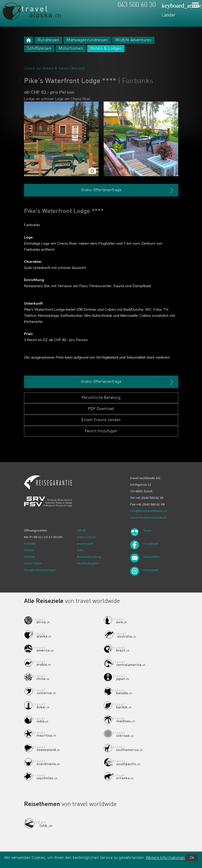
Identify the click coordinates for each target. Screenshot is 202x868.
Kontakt (30, 544)
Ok (192, 858)
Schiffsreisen (39, 48)
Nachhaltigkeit (88, 563)
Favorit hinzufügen (101, 431)
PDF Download (101, 409)
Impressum (85, 544)
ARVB (81, 530)
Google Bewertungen (40, 570)
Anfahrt (29, 557)
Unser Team (33, 563)
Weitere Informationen (165, 858)
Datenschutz (86, 537)
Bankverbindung (89, 557)
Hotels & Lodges (106, 48)
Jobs (81, 550)
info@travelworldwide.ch (149, 511)
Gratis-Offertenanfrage (128, 190)
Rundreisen (48, 40)
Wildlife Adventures (133, 40)
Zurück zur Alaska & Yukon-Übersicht (54, 68)
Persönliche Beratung (101, 398)
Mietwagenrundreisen (87, 40)
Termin (29, 550)
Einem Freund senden (101, 420)
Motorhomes (71, 48)
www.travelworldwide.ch (148, 517)
